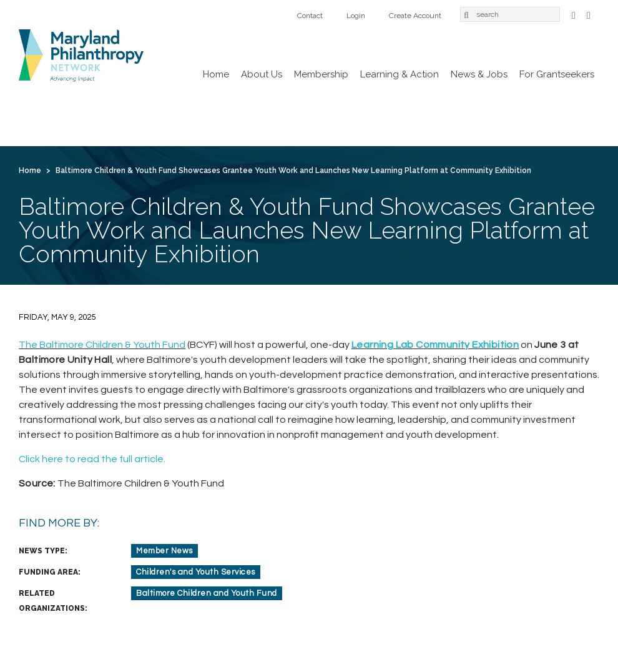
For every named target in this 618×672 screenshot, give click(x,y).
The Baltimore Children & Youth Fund (102, 345)
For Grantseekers (557, 74)
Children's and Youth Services (196, 572)
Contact (310, 16)
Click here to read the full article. (92, 459)
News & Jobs (479, 74)
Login (356, 16)
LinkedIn (589, 14)
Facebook (574, 14)
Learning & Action (400, 74)
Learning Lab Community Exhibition (435, 345)
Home (216, 74)
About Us (262, 74)
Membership (321, 74)
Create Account (415, 16)
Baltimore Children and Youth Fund (207, 593)
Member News (164, 551)
